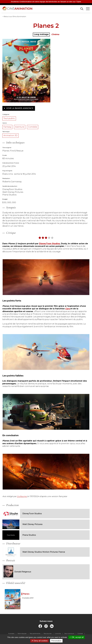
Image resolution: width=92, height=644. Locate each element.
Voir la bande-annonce (19, 108)
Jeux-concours (69, 633)
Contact (80, 633)
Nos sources (48, 633)
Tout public (9, 118)
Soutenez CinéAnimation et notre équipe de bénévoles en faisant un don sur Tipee (46, 2)
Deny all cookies (40, 641)
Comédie (33, 127)
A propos (11, 633)
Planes (26, 594)
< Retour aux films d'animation (14, 16)
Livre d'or (58, 633)
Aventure (20, 127)
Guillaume (22, 496)
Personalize (56, 641)
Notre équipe (22, 633)
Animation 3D (10, 135)
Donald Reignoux (17, 572)
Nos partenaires (35, 633)
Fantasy (7, 127)
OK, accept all (76, 637)
